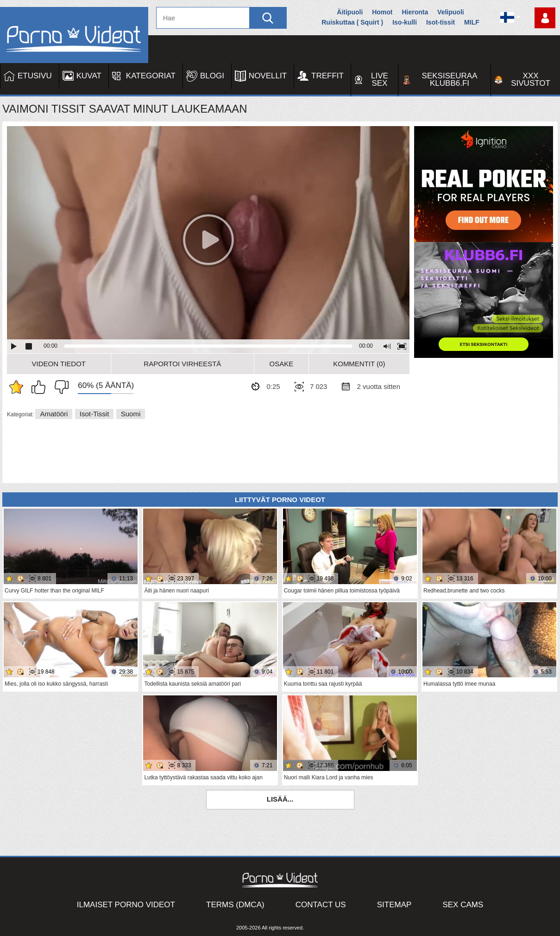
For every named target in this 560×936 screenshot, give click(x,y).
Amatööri (54, 414)
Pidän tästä (41, 387)
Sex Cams (463, 905)
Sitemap (394, 905)
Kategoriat (151, 76)
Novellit (268, 76)
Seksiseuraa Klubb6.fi (450, 80)
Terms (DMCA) (235, 905)
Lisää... (280, 799)
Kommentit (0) (359, 364)
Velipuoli (451, 12)
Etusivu (35, 76)
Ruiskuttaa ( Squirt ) (352, 22)
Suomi (131, 414)
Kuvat (89, 76)
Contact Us (321, 905)
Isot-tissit (440, 22)
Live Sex (380, 80)
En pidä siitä (59, 387)
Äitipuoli (350, 12)
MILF (472, 22)
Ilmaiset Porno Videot (126, 905)
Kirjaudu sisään (545, 18)
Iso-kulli (405, 22)
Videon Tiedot (59, 364)
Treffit (327, 76)
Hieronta (415, 12)
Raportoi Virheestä (182, 364)
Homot (382, 12)
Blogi (212, 76)
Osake (282, 364)
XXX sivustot (531, 80)
